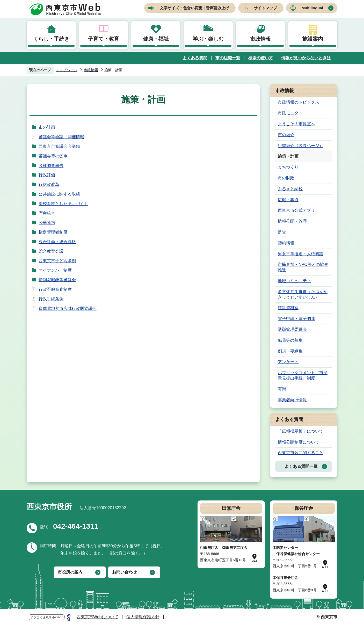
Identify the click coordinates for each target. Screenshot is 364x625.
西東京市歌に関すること (301, 453)
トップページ (67, 70)
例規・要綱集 (290, 351)
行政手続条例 (51, 299)
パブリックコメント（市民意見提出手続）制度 (303, 375)
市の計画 (47, 127)
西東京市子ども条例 (57, 261)
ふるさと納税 (290, 189)
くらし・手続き (51, 39)
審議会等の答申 (53, 156)
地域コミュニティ (294, 281)
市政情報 (260, 39)
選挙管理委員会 (292, 329)
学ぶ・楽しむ (208, 39)
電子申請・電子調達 (296, 319)
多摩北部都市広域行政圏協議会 (68, 308)
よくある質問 (195, 58)
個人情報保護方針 (143, 617)
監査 (282, 232)
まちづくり (288, 167)
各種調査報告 (51, 166)
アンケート (288, 362)
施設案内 (313, 39)
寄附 (282, 389)
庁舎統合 (47, 213)
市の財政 (286, 178)
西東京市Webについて (97, 617)
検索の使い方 (261, 58)
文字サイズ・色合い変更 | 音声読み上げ (194, 8)
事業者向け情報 (292, 400)
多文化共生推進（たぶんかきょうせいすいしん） (303, 294)
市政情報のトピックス (299, 102)
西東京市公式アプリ (296, 210)
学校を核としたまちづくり (63, 204)
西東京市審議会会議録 (59, 146)
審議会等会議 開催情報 (61, 137)
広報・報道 (288, 200)
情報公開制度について (299, 442)
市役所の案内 (70, 572)
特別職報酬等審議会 (57, 280)
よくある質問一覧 (301, 466)
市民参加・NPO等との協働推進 (303, 267)
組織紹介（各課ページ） (301, 146)
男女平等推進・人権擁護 (301, 254)
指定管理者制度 (53, 232)
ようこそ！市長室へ (296, 124)
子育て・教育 (104, 39)
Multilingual (312, 8)
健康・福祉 (156, 39)
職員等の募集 (290, 340)
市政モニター (290, 113)
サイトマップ (265, 8)
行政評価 (47, 175)
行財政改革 (49, 184)
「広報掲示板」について (301, 431)
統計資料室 (288, 308)
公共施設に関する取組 (59, 194)
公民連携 (47, 223)
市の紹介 (286, 135)
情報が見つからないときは (306, 58)
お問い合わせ (125, 572)
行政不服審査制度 (55, 289)
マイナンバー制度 (55, 270)
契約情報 (286, 243)
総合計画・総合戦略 (57, 242)
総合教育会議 (51, 251)
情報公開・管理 (292, 221)
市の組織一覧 (228, 58)
